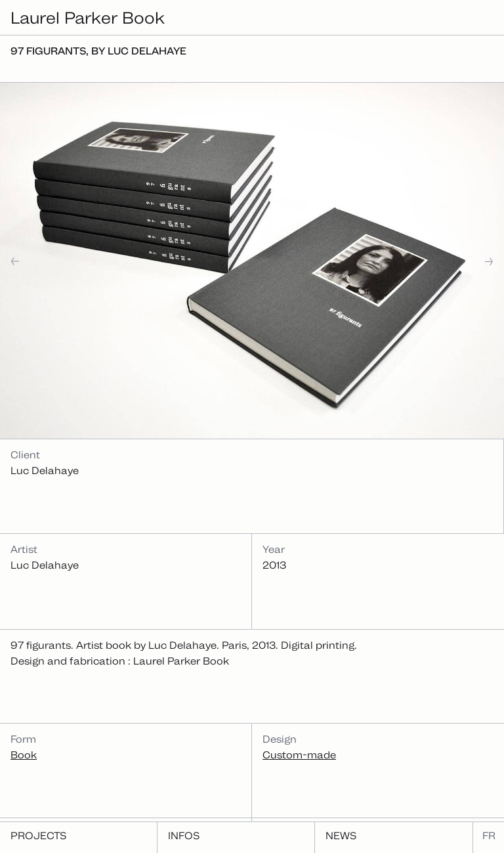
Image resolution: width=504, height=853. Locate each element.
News (341, 836)
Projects (38, 836)
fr (489, 836)
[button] (56, 261)
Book (24, 755)
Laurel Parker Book (88, 17)
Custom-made (299, 755)
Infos (184, 836)
